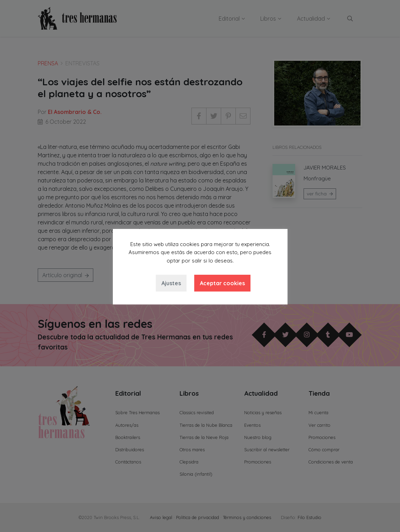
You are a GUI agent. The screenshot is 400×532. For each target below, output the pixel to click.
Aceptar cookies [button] (222, 283)
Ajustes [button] (171, 283)
